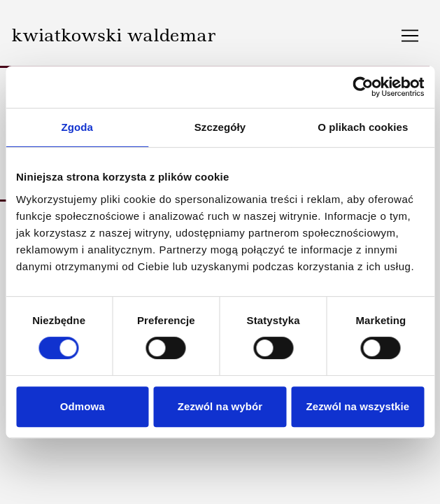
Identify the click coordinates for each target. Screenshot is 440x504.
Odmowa (83, 406)
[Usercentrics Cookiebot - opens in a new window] (363, 87)
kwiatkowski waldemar (113, 35)
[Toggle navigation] (410, 36)
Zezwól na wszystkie (357, 406)
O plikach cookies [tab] (363, 127)
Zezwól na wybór (220, 406)
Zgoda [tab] (77, 127)
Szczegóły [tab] (220, 127)
